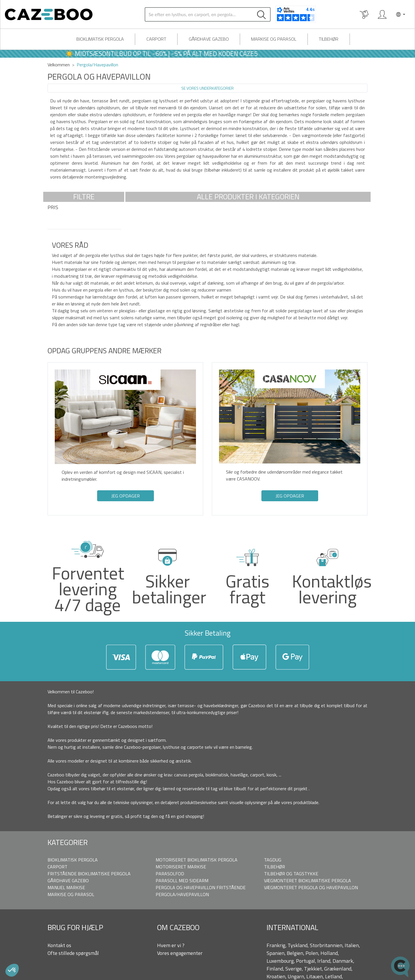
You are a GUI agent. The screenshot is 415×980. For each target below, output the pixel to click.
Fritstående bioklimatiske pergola (89, 874)
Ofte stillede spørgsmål (73, 953)
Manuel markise (66, 887)
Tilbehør (329, 39)
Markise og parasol (274, 39)
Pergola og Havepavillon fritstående (201, 887)
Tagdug (273, 860)
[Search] (199, 14)
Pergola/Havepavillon (182, 894)
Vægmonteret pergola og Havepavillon (311, 887)
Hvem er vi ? (171, 945)
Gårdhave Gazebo (209, 39)
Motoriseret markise (181, 867)
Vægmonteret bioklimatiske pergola (308, 881)
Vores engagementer (180, 953)
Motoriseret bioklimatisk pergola (197, 860)
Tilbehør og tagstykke (291, 874)
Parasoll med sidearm (182, 881)
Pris (53, 207)
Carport (156, 39)
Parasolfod (170, 874)
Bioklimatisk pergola (100, 39)
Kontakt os (59, 945)
